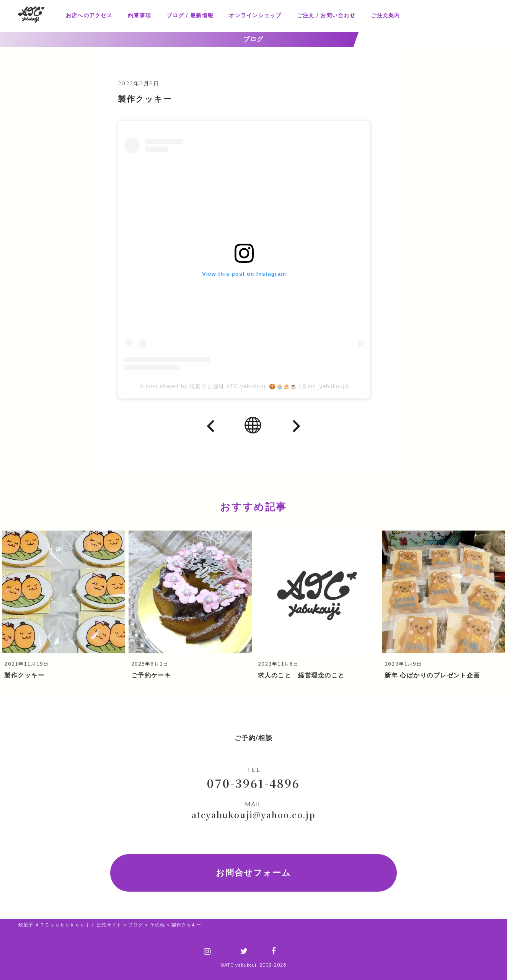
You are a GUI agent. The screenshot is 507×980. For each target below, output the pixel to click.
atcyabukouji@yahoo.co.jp (253, 814)
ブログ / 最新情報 (190, 15)
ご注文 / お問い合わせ (326, 15)
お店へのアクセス (89, 15)
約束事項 (139, 15)
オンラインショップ (255, 15)
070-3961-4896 (253, 782)
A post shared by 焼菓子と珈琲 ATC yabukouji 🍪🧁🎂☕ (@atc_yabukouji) (244, 386)
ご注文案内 (385, 15)
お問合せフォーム (253, 872)
